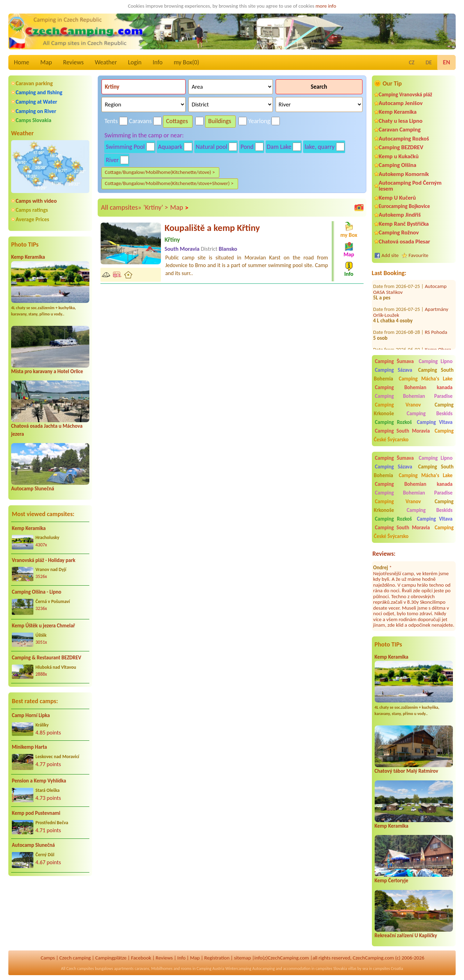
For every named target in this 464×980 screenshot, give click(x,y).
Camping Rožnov (399, 232)
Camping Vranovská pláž (406, 94)
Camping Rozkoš (393, 422)
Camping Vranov (398, 405)
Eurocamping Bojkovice (404, 206)
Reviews (74, 62)
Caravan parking (34, 83)
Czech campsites (80, 969)
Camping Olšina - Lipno (36, 592)
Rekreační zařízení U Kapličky (406, 935)
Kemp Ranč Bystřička (404, 224)
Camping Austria (211, 969)
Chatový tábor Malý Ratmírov (406, 771)
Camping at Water (36, 102)
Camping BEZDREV (401, 147)
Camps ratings (32, 210)
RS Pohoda (436, 319)
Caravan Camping (400, 130)
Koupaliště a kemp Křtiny (212, 228)
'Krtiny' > (156, 207)
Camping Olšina (398, 165)
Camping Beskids (430, 413)
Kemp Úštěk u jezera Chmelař (43, 626)
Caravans (140, 121)
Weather (106, 62)
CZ (412, 62)
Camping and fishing (39, 92)
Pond (247, 147)
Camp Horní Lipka (31, 715)
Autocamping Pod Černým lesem (410, 186)
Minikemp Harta (29, 747)
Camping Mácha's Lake (426, 379)
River (112, 160)
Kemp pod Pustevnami (36, 813)
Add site (390, 255)
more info (326, 6)
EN (446, 62)
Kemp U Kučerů (397, 198)
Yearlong (259, 121)
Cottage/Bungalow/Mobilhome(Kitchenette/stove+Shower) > (169, 183)
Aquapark (170, 147)
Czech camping (75, 958)
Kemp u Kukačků (399, 156)
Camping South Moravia (402, 431)
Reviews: (384, 554)
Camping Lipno (436, 361)
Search (319, 87)
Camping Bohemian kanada (414, 387)
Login (135, 62)
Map (46, 62)
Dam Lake (279, 147)
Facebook (141, 958)
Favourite (419, 255)
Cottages (177, 121)
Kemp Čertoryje (392, 881)
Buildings (220, 121)
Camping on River (36, 111)
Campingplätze (111, 958)
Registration (217, 958)
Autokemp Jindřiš (400, 215)
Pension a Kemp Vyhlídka (39, 781)
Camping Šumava (394, 361)
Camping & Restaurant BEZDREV (47, 658)
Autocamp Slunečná (33, 489)
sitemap (242, 958)
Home (22, 62)
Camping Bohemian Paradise (414, 396)
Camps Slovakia (34, 120)
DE (429, 62)
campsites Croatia (388, 969)
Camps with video (36, 201)
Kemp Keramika (28, 257)
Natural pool (211, 147)
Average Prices (32, 219)
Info (158, 62)
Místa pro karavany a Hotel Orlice (47, 371)
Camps (48, 958)
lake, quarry (319, 147)
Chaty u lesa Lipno (401, 121)
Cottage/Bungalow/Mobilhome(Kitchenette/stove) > (160, 172)
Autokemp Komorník (404, 174)
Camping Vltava (435, 422)
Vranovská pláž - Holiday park (44, 560)
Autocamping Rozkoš (404, 139)
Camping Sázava (394, 370)
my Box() (186, 62)
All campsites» (121, 207)
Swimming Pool (125, 147)
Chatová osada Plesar (405, 242)
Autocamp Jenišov (401, 103)
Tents (111, 121)
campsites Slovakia (331, 969)
